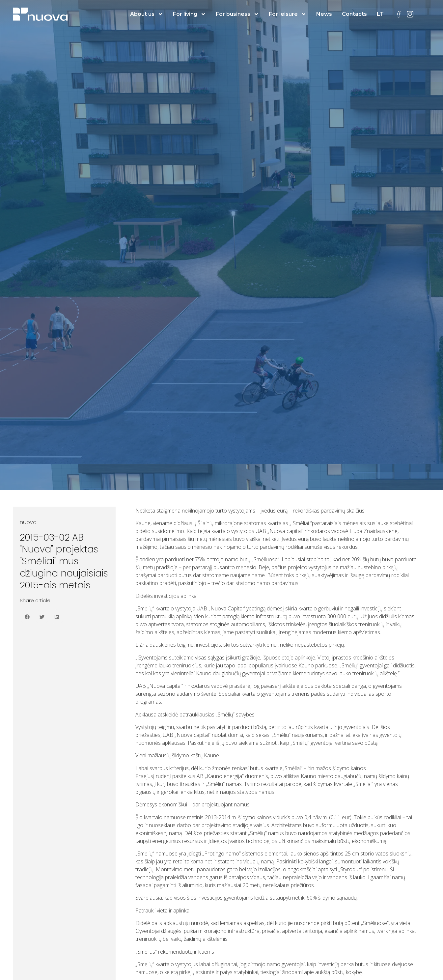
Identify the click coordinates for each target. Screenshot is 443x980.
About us (147, 14)
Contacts (354, 14)
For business (237, 14)
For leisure (288, 14)
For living (189, 14)
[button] (27, 617)
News (324, 14)
